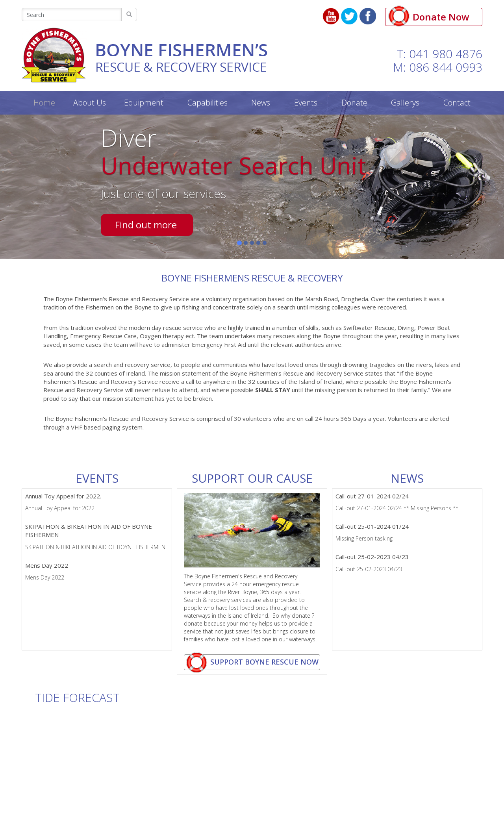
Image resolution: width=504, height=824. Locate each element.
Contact (457, 103)
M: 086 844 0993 (438, 67)
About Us (90, 103)
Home (44, 103)
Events (306, 103)
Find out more (146, 225)
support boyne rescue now (252, 662)
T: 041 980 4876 (439, 54)
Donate (354, 103)
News (261, 103)
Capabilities (208, 103)
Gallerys (405, 103)
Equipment (144, 103)
